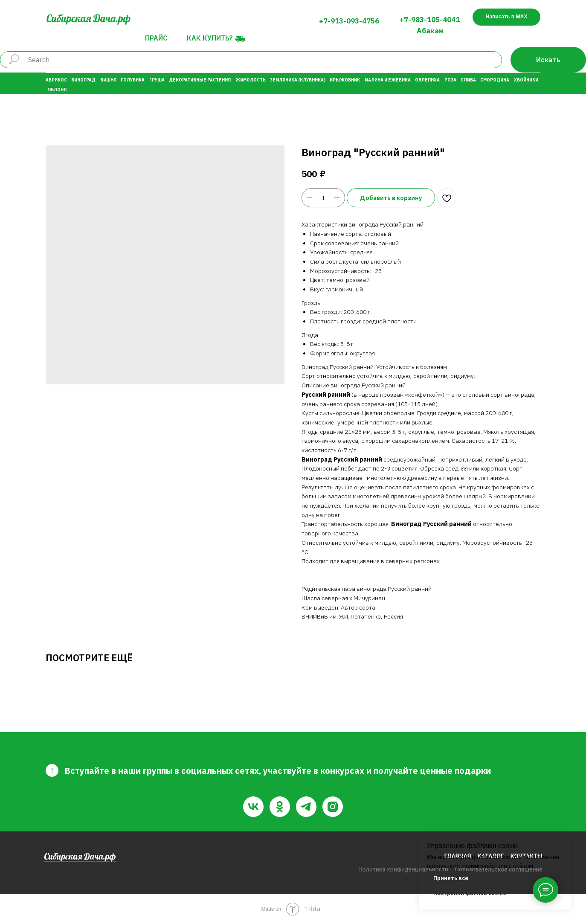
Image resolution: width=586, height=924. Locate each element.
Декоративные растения (200, 80)
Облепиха (427, 80)
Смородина (495, 80)
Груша (157, 80)
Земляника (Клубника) (298, 80)
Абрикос (56, 80)
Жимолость (251, 80)
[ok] (280, 807)
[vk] (253, 807)
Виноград (83, 80)
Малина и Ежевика (388, 80)
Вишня (108, 80)
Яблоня (57, 90)
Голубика (133, 80)
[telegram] (306, 807)
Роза (450, 80)
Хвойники (526, 80)
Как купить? (210, 38)
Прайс (156, 38)
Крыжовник (345, 80)
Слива (468, 80)
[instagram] (333, 807)
